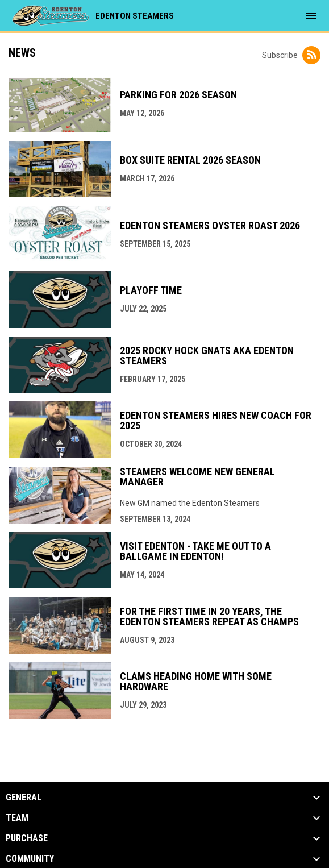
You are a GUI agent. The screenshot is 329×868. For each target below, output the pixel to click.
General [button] (24, 798)
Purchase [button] (27, 838)
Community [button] (30, 859)
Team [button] (17, 818)
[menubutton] (311, 16)
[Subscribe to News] (311, 55)
